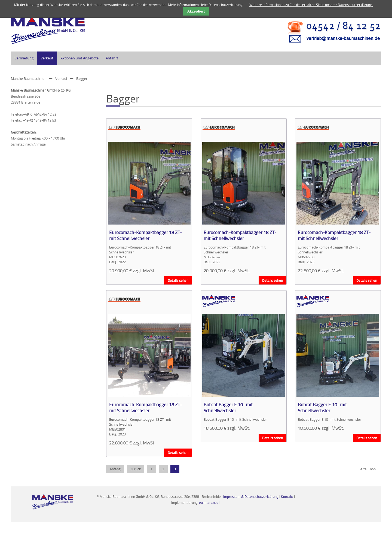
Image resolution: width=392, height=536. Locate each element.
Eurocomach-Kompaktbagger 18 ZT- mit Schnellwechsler (146, 235)
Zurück (136, 469)
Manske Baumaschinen (29, 78)
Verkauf (61, 78)
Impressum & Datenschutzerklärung (251, 496)
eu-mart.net (209, 502)
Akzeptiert (196, 11)
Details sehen (178, 280)
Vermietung (24, 58)
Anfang (115, 469)
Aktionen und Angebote (79, 58)
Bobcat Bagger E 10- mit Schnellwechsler (228, 407)
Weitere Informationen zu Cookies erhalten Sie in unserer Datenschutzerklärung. (311, 5)
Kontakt (287, 496)
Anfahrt (112, 58)
